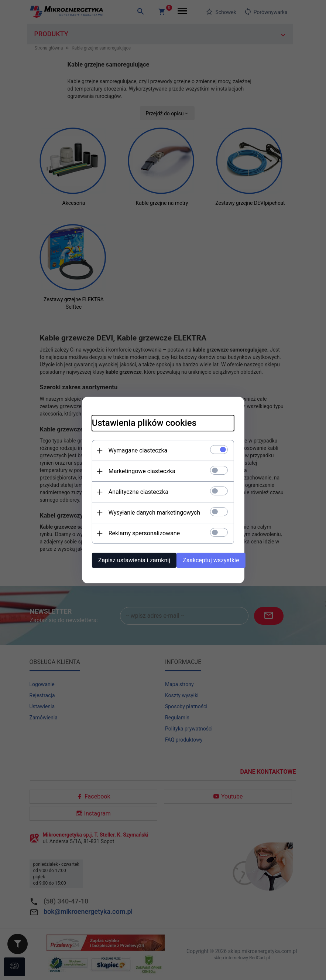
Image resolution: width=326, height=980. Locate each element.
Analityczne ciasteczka (125, 490)
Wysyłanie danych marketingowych (141, 511)
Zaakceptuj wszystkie (213, 559)
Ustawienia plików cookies (131, 421)
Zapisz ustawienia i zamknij (121, 559)
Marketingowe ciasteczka (128, 470)
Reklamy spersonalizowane (131, 532)
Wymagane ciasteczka (124, 449)
